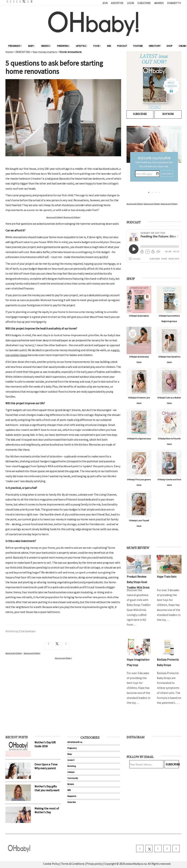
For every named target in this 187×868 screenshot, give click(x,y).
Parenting (63, 46)
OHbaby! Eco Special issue (139, 439)
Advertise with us (75, 742)
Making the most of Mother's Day (47, 810)
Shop (169, 46)
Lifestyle (82, 46)
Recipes (71, 784)
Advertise (117, 3)
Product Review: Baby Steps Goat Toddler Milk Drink (138, 582)
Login (130, 3)
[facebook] (140, 849)
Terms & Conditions (73, 864)
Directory (155, 46)
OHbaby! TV (174, 3)
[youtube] (176, 849)
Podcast (122, 46)
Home (9, 52)
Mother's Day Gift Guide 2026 (45, 744)
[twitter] (23, 1)
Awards (159, 3)
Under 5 (46, 46)
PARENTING (23, 52)
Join (105, 3)
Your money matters (45, 52)
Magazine (72, 796)
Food (97, 46)
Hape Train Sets (167, 577)
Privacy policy (94, 864)
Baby (31, 46)
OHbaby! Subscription (139, 316)
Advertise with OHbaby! (55, 217)
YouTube (138, 46)
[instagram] (158, 849)
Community (73, 778)
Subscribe (144, 3)
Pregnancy (15, 46)
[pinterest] (167, 849)
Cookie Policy (51, 864)
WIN (109, 46)
